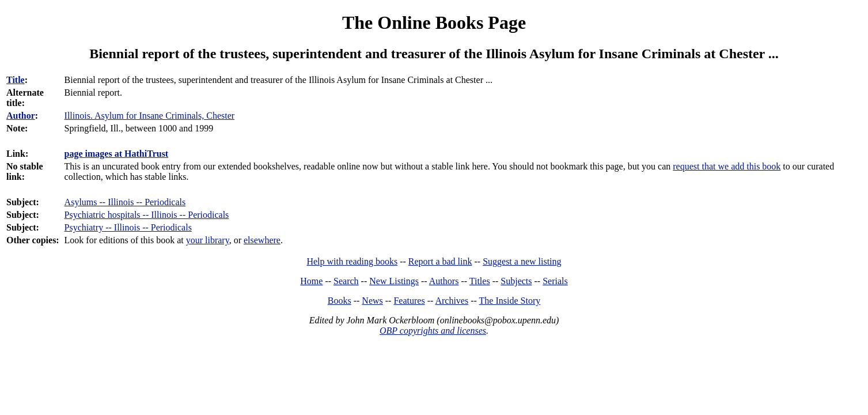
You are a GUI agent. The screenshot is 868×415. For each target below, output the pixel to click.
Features (409, 301)
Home (311, 281)
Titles (480, 281)
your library (208, 240)
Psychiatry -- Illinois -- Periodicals (128, 227)
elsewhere (262, 240)
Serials (555, 281)
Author (21, 116)
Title (16, 80)
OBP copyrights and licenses (433, 331)
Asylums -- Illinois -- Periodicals (125, 202)
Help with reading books (352, 261)
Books (340, 301)
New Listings (394, 281)
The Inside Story (510, 301)
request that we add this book (727, 166)
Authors (444, 281)
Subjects (516, 281)
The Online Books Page (434, 22)
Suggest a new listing (522, 261)
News (372, 301)
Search (346, 281)
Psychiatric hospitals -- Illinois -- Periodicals (147, 215)
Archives (452, 301)
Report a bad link (440, 261)
